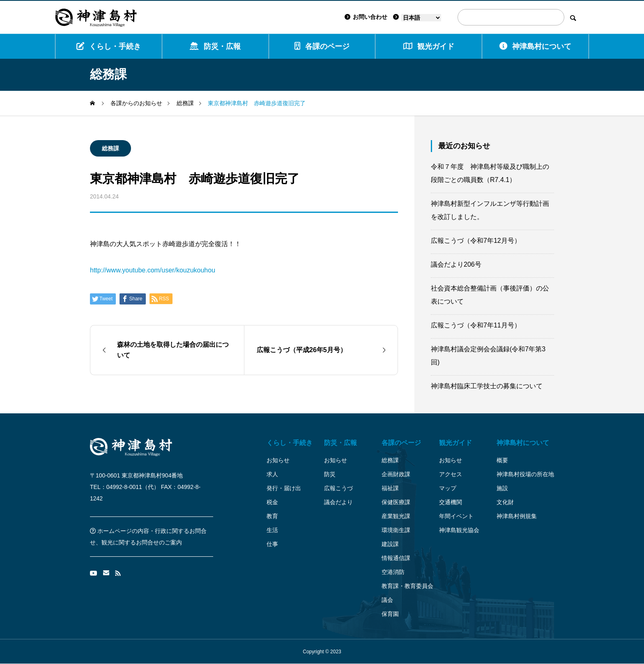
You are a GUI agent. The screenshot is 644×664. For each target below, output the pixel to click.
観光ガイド (455, 443)
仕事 (272, 544)
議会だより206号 (456, 264)
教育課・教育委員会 (407, 586)
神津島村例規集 (517, 516)
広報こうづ (338, 488)
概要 (502, 460)
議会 (387, 600)
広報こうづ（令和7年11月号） (476, 325)
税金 (272, 502)
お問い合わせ (366, 17)
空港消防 (393, 572)
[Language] (421, 18)
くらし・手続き (109, 46)
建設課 (390, 544)
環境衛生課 (396, 530)
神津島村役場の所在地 (525, 474)
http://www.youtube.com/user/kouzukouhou (153, 270)
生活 (272, 530)
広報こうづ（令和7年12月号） (476, 241)
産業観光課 (396, 516)
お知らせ (278, 460)
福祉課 (390, 488)
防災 (330, 474)
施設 (502, 488)
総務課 (110, 148)
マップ (448, 488)
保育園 (390, 614)
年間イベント (456, 516)
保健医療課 (396, 502)
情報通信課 (396, 558)
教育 (272, 516)
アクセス (451, 474)
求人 (272, 474)
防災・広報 (215, 46)
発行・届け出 (284, 488)
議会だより (338, 502)
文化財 (505, 502)
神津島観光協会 (459, 530)
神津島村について (535, 46)
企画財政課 (396, 474)
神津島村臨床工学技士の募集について (487, 386)
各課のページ (322, 46)
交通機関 (451, 502)
